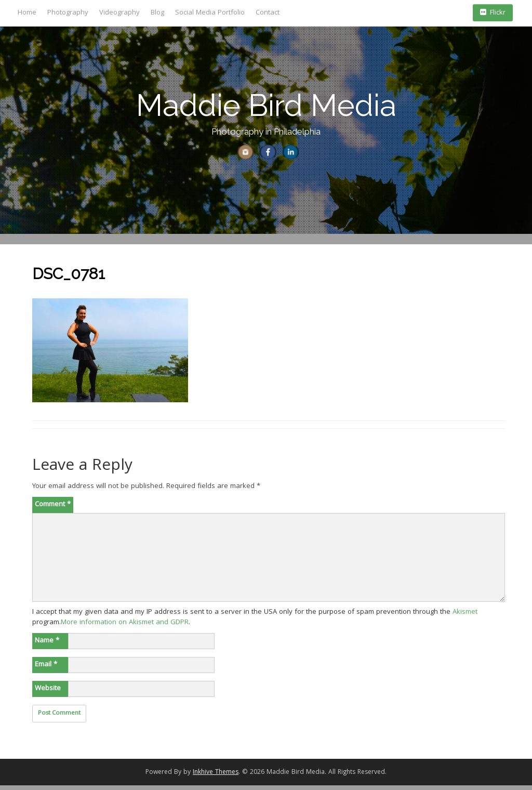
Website (48, 693)
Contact (268, 13)
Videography (119, 13)
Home (27, 13)
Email (46, 669)
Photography (68, 13)
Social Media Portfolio (210, 13)
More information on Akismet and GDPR (125, 627)
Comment (53, 509)
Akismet (465, 616)
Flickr (493, 13)
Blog (157, 13)
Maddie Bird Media (266, 105)
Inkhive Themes (216, 777)
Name (47, 645)
